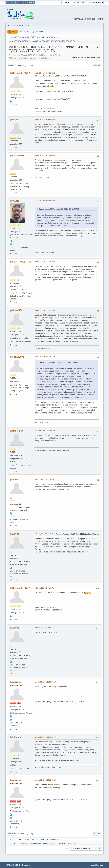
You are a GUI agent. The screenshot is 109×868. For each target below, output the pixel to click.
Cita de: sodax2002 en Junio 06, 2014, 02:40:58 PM (59, 209)
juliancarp (18, 737)
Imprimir (97, 66)
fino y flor (18, 431)
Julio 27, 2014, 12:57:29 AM (44, 534)
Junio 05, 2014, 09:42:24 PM (45, 73)
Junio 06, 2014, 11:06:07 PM (45, 262)
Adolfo (16, 479)
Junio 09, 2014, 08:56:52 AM (45, 357)
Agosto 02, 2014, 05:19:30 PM (45, 737)
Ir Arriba (12, 834)
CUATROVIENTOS (22, 262)
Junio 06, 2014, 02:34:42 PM (45, 120)
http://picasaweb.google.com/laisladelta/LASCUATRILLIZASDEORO (60, 702)
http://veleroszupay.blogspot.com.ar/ (48, 111)
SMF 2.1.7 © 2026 (12, 865)
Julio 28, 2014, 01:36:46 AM (44, 588)
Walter (16, 201)
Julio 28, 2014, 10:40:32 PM (44, 628)
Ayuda (93, 865)
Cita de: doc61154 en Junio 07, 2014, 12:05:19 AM (58, 362)
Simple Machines (25, 865)
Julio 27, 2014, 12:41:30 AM (44, 479)
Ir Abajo (12, 66)
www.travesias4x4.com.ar (44, 253)
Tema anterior (78, 57)
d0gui (15, 120)
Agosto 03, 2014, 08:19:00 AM (45, 780)
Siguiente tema (93, 57)
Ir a (67, 849)
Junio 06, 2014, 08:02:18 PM (45, 201)
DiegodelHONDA (21, 73)
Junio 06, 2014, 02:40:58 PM (45, 155)
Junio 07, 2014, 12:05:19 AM (45, 310)
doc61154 (18, 310)
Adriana (16, 682)
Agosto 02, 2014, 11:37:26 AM (45, 682)
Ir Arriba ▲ (100, 865)
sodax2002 (18, 156)
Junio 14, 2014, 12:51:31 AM (45, 431)
